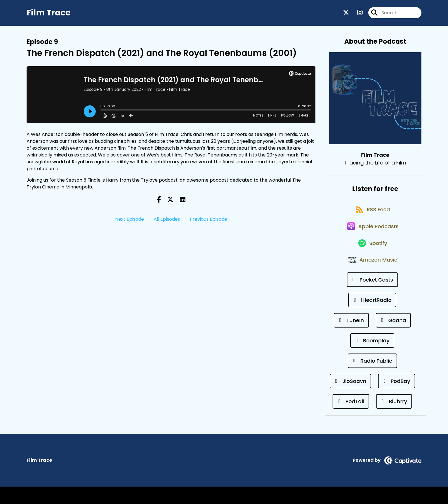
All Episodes (167, 222)
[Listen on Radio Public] (372, 378)
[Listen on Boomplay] (372, 358)
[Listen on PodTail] (351, 419)
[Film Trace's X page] (346, 14)
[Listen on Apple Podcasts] (372, 236)
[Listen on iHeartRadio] (372, 317)
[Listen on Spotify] (372, 256)
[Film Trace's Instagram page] (356, 14)
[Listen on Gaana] (393, 338)
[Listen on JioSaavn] (350, 398)
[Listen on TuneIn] (351, 338)
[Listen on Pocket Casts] (372, 297)
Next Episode (130, 222)
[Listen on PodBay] (397, 398)
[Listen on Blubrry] (394, 419)
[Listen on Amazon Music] (372, 277)
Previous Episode (208, 222)
